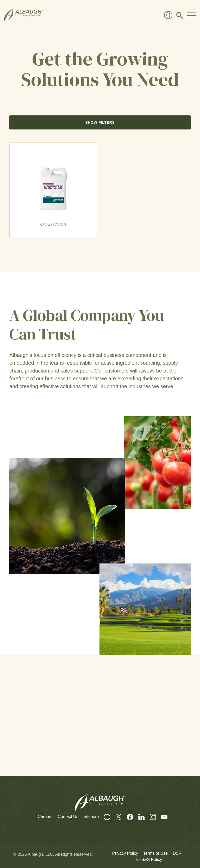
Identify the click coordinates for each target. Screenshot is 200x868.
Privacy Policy (125, 853)
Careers (45, 817)
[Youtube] (162, 817)
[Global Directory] (168, 15)
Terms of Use (155, 853)
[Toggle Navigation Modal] (192, 15)
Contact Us (68, 817)
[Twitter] (116, 817)
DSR (177, 853)
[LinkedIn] (139, 817)
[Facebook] (127, 817)
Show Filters (100, 122)
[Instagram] (150, 817)
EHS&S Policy (149, 860)
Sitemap (91, 817)
